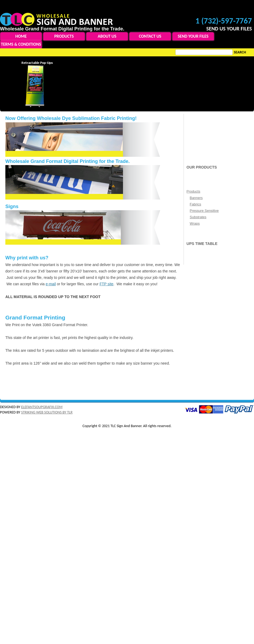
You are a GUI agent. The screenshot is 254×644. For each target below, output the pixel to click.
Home (21, 36)
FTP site (106, 284)
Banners (196, 198)
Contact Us (150, 36)
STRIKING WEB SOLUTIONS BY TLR (47, 412)
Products (64, 36)
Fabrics (196, 204)
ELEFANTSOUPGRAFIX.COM (42, 407)
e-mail (51, 284)
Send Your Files (193, 36)
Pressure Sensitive (204, 211)
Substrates (198, 217)
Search (240, 52)
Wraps (195, 223)
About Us (107, 36)
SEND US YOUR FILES (229, 29)
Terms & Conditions (21, 44)
